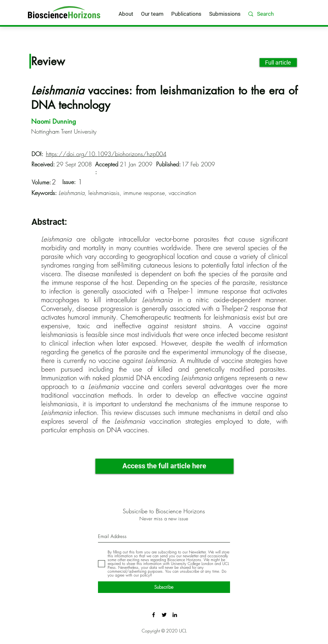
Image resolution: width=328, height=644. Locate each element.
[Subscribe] (164, 587)
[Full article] (278, 62)
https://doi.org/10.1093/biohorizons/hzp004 (106, 154)
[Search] (275, 14)
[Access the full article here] (164, 466)
